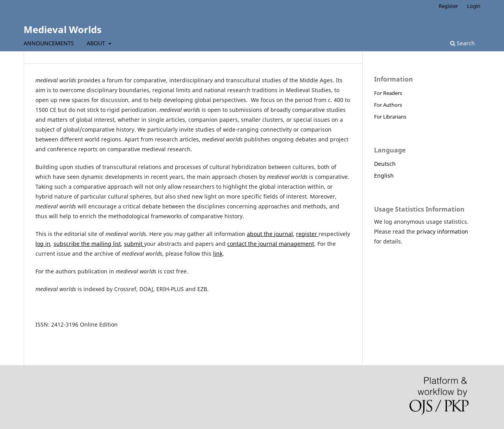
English (384, 175)
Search (462, 43)
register (307, 234)
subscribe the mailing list (87, 244)
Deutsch (385, 164)
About (97, 43)
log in (43, 244)
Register (448, 6)
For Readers (388, 93)
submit (134, 244)
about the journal (270, 234)
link (218, 253)
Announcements (49, 43)
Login (474, 6)
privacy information (442, 231)
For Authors (388, 105)
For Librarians (390, 117)
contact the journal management (271, 244)
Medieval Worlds (63, 29)
